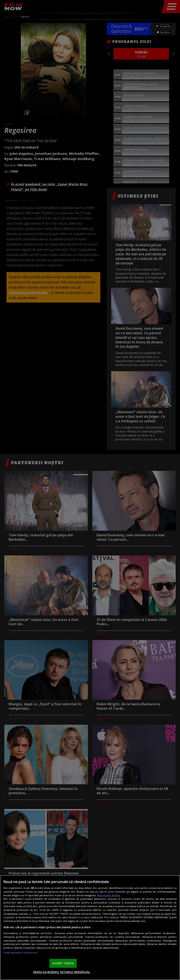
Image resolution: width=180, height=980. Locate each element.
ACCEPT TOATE (63, 963)
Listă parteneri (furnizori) (20, 952)
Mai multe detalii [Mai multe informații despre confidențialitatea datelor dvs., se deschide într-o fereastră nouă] (109, 895)
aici (30, 914)
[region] (90, 928)
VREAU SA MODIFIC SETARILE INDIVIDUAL (62, 972)
